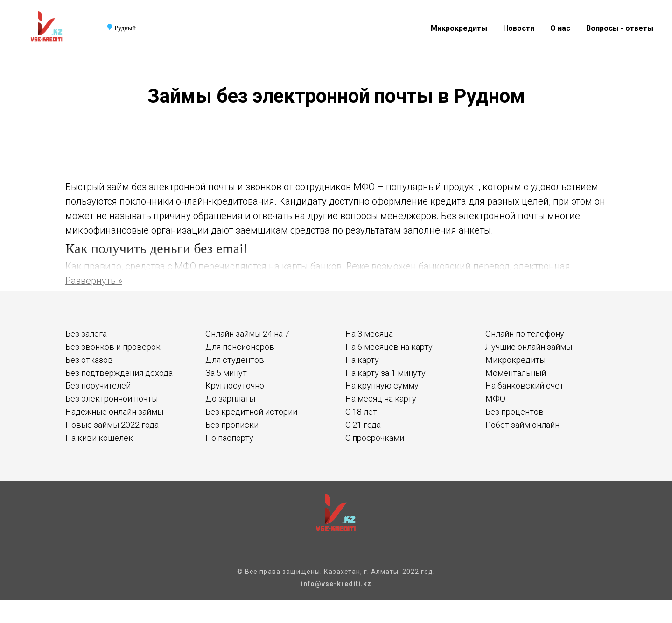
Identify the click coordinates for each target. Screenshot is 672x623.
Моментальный (516, 373)
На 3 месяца (369, 334)
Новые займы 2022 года (112, 425)
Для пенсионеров (240, 347)
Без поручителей (98, 386)
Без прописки (232, 425)
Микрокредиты (459, 28)
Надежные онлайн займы (114, 412)
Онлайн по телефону (525, 334)
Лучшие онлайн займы (529, 347)
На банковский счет (525, 386)
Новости (519, 28)
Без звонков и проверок (113, 347)
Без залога (86, 334)
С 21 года (363, 425)
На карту (362, 360)
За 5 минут (226, 373)
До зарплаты (230, 399)
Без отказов (89, 360)
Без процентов (514, 412)
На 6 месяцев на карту (389, 347)
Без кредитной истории (251, 412)
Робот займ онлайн (522, 425)
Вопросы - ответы (620, 28)
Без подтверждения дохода (119, 373)
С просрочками (375, 438)
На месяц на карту (381, 399)
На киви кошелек (99, 438)
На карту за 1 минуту (385, 373)
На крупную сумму (382, 386)
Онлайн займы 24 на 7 (247, 334)
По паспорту (229, 438)
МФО (495, 399)
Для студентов (235, 360)
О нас (560, 28)
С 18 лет (361, 412)
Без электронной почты (112, 399)
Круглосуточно (235, 386)
